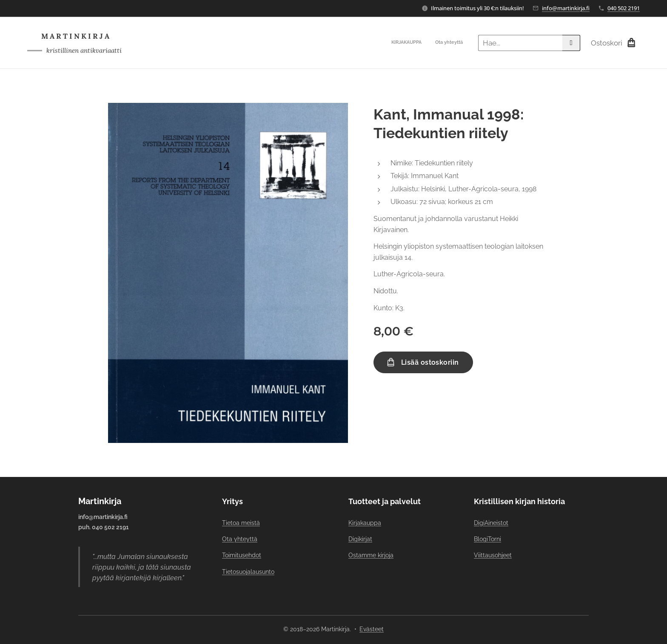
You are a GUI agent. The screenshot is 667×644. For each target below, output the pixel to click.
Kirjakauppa (365, 522)
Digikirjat (360, 539)
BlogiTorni (487, 539)
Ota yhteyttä (240, 539)
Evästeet (372, 629)
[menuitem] (452, 43)
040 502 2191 (624, 8)
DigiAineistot (491, 522)
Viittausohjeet (493, 555)
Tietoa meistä (241, 522)
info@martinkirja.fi (566, 8)
